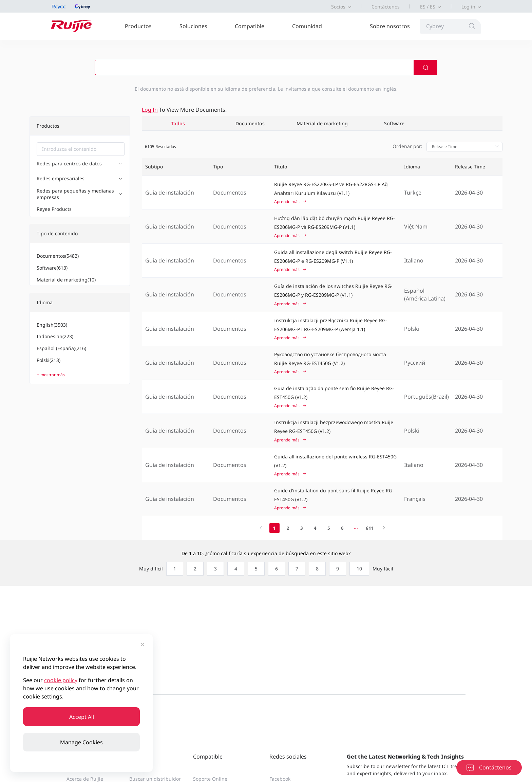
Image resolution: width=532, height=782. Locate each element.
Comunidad (307, 26)
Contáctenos (386, 7)
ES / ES (428, 7)
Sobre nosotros (390, 26)
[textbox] (81, 149)
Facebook (280, 779)
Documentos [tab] (250, 123)
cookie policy (61, 680)
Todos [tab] (178, 123)
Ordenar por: (407, 146)
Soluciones (193, 26)
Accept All (82, 717)
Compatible (250, 26)
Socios (338, 7)
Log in (468, 7)
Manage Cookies (81, 742)
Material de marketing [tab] (322, 123)
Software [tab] (394, 123)
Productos (138, 26)
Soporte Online (210, 779)
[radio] (173, 569)
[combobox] (81, 149)
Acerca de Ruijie (85, 779)
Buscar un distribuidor (155, 779)
